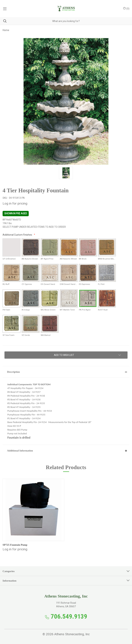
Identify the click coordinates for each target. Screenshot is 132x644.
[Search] (3, 21)
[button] (66, 372)
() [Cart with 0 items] (126, 8)
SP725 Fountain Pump (15, 545)
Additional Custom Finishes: (18, 235)
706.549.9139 (69, 616)
